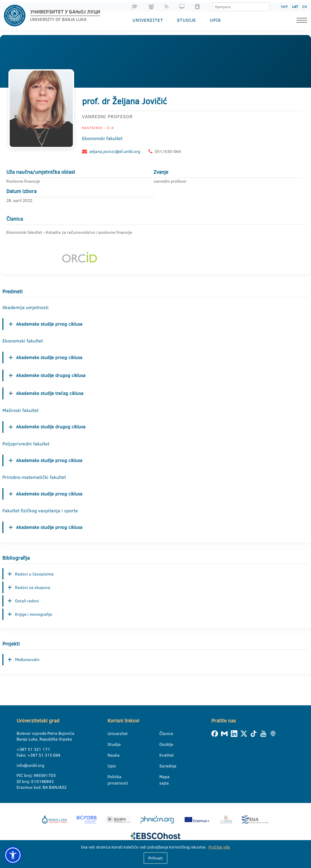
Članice (163, 734)
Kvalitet (163, 755)
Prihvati (155, 858)
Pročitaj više (219, 847)
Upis (215, 20)
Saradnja (163, 766)
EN (305, 7)
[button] (13, 855)
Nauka (111, 755)
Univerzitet (148, 20)
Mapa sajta (163, 777)
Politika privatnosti (111, 777)
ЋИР (284, 7)
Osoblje (163, 745)
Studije (187, 20)
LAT (295, 7)
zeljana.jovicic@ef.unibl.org (115, 151)
